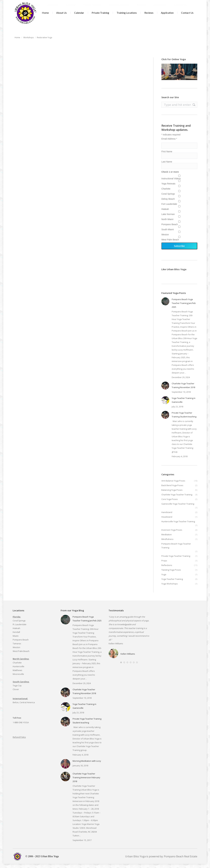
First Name (167, 156)
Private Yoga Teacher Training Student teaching (184, 419)
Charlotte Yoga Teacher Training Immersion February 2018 (86, 782)
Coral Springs (168, 198)
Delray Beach (168, 203)
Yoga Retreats (168, 188)
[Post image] (165, 306)
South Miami (168, 234)
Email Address (169, 143)
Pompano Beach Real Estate (181, 861)
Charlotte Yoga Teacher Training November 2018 (183, 390)
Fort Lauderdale (169, 208)
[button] (121, 667)
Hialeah (165, 213)
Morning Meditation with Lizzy (87, 765)
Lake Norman (168, 218)
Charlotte (166, 193)
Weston (165, 239)
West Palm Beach (170, 244)
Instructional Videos (171, 183)
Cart (187, 2)
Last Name (167, 166)
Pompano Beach (170, 228)
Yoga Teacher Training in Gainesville (184, 404)
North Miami (167, 223)
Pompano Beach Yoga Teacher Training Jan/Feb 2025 (184, 307)
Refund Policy (19, 741)
